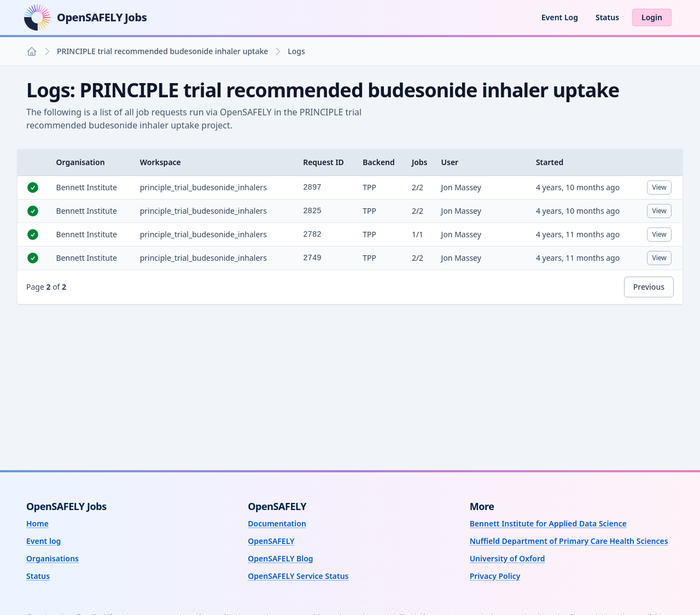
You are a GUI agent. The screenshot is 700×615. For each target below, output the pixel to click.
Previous (649, 287)
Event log (43, 541)
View (661, 189)
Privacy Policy (495, 576)
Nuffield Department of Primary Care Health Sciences (569, 541)
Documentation (277, 523)
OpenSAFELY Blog (280, 558)
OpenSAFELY (271, 541)
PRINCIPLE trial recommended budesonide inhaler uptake (162, 51)
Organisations (52, 558)
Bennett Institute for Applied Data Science (548, 523)
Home (37, 523)
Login (652, 17)
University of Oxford (507, 558)
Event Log (560, 17)
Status (607, 17)
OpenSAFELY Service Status (298, 576)
